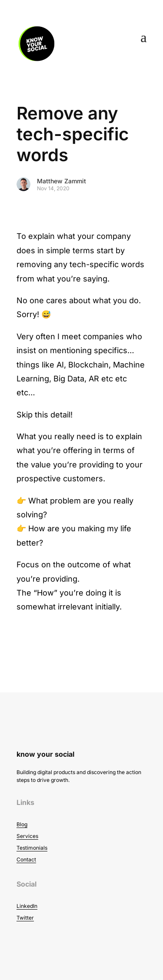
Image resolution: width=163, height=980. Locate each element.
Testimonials (32, 848)
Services (27, 836)
